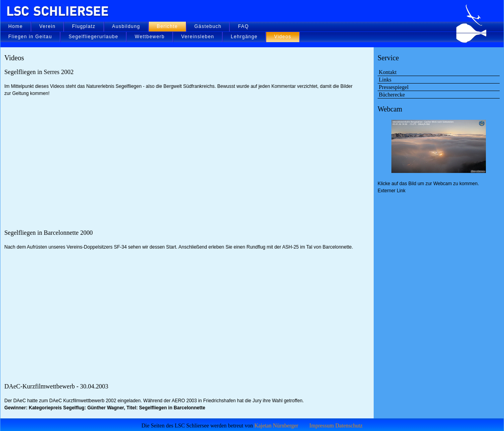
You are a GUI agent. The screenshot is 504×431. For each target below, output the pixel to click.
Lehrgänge (244, 37)
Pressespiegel (394, 87)
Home (16, 26)
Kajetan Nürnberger (276, 425)
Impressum (322, 425)
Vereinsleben (198, 37)
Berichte (167, 26)
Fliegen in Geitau (30, 37)
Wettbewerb (150, 37)
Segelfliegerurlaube (93, 37)
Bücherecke (392, 95)
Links (385, 80)
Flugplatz (84, 26)
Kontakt (388, 72)
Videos (283, 37)
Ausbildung (126, 26)
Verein (47, 26)
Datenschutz (349, 425)
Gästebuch (208, 26)
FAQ (243, 26)
